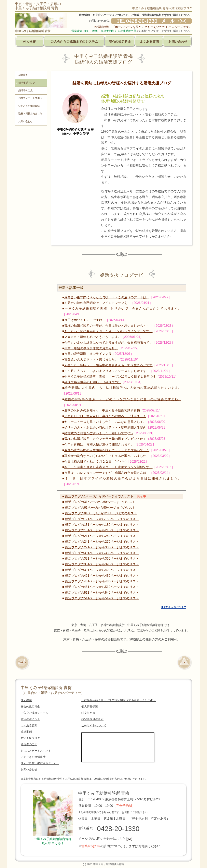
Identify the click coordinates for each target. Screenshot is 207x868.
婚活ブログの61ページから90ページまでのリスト (100, 508)
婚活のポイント (30, 719)
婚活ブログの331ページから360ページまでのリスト (102, 559)
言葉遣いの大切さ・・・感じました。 (91, 359)
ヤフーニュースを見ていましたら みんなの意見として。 (105, 422)
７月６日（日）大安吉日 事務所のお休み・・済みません (105, 416)
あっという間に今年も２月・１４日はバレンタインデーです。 (108, 331)
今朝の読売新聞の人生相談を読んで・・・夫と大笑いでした (107, 450)
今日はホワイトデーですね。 (85, 320)
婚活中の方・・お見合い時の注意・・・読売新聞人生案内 (105, 428)
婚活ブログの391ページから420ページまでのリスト (102, 570)
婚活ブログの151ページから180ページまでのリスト (102, 525)
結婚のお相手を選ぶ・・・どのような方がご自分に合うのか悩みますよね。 (123, 399)
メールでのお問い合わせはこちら (105, 839)
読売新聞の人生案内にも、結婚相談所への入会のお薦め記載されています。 (123, 388)
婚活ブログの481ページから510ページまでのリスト (102, 587)
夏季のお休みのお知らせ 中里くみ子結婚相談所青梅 (102, 410)
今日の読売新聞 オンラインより (88, 354)
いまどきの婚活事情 (29, 106)
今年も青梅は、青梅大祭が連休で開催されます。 (99, 444)
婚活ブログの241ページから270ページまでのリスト (102, 542)
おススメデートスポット (31, 98)
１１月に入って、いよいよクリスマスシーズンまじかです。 (107, 371)
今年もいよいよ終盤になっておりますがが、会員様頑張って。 (108, 343)
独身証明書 (88, 713)
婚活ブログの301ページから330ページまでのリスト (102, 553)
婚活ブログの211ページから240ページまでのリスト (102, 536)
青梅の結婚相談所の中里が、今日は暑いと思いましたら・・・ (108, 326)
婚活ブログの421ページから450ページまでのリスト (102, 576)
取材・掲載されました (30, 114)
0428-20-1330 (118, 829)
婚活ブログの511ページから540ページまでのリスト (102, 593)
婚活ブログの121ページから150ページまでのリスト (102, 519)
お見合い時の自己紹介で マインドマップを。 (97, 303)
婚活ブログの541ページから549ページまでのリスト (102, 598)
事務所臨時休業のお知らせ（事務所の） (93, 382)
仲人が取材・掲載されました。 (40, 763)
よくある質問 (149, 42)
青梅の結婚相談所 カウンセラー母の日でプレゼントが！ (105, 439)
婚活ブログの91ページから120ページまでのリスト (101, 513)
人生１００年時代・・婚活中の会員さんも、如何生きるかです (108, 365)
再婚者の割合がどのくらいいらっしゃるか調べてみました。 (107, 456)
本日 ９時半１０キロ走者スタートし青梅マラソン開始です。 (108, 467)
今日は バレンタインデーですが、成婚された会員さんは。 (107, 473)
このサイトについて (94, 725)
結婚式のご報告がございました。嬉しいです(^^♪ (99, 433)
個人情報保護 (90, 707)
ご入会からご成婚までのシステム (74, 42)
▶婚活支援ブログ (174, 607)
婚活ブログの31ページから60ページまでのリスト (100, 502)
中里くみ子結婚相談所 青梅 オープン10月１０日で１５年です (110, 377)
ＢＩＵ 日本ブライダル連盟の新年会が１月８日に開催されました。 (123, 478)
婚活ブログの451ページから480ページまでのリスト (102, 581)
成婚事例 (23, 75)
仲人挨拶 (29, 42)
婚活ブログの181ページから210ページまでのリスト (102, 530)
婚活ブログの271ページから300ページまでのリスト (102, 547)
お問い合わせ (178, 42)
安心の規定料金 (120, 42)
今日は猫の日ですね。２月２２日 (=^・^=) (95, 462)
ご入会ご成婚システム (34, 713)
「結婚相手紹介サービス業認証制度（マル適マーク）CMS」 (119, 700)
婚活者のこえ (25, 90)
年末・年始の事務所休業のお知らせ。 (91, 348)
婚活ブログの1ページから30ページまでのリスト (99, 496)
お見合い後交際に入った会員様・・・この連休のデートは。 (107, 297)
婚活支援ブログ (27, 83)
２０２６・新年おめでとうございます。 (93, 337)
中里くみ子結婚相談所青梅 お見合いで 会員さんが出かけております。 (123, 309)
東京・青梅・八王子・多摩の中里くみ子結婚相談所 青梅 (38, 6)
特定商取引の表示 (92, 719)
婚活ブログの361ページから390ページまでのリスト (102, 564)
